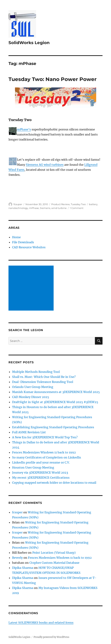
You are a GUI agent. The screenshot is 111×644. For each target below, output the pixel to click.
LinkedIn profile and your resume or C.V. (41, 462)
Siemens (45, 208)
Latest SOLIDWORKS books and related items (41, 623)
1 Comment (77, 208)
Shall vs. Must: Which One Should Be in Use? (44, 377)
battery (93, 204)
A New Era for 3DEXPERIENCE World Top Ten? (45, 437)
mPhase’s (24, 129)
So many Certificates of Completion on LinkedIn (47, 457)
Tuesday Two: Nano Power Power (53, 79)
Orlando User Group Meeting (33, 387)
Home (16, 237)
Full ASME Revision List (29, 432)
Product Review (60, 204)
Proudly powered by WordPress (51, 637)
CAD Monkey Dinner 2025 (31, 397)
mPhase (34, 208)
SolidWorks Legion (29, 43)
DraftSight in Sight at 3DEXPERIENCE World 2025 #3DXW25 (55, 402)
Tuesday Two (78, 204)
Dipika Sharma (23, 568)
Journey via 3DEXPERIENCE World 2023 (40, 473)
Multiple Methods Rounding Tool (36, 372)
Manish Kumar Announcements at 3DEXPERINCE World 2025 (56, 392)
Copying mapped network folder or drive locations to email (54, 483)
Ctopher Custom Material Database (54, 563)
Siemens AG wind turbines (45, 165)
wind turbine (59, 208)
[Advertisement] (32, 288)
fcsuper (18, 204)
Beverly (17, 558)
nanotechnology (18, 208)
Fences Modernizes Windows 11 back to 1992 (44, 452)
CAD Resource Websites (29, 247)
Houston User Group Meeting (33, 467)
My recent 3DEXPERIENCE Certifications (41, 478)
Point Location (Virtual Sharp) (54, 553)
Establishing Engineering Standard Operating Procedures (53, 427)
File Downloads (23, 242)
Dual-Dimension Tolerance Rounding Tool (43, 382)
